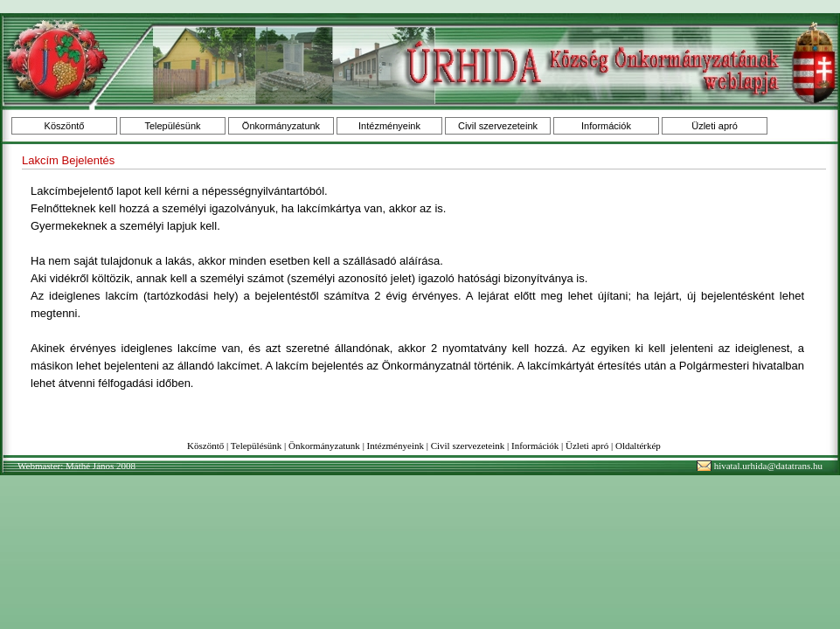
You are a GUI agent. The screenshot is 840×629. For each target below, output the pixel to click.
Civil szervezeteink (498, 126)
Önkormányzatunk (281, 126)
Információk (606, 126)
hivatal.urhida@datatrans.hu (768, 466)
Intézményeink (389, 126)
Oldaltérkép (638, 446)
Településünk (172, 126)
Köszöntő (65, 126)
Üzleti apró (715, 126)
